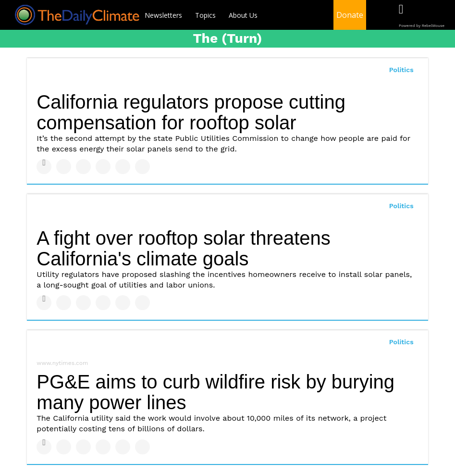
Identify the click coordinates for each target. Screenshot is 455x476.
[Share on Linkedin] (83, 167)
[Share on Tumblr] (103, 167)
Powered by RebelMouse (422, 26)
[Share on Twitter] (64, 167)
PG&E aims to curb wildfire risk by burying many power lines (215, 392)
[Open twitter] (421, 16)
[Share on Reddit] (142, 167)
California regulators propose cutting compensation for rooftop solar (191, 112)
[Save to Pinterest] (123, 167)
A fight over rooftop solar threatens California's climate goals (183, 248)
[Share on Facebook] (44, 167)
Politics (401, 70)
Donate (350, 15)
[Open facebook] (401, 16)
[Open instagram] (440, 16)
